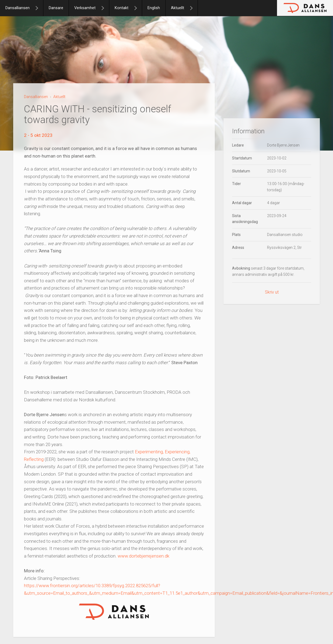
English (154, 8)
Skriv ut (272, 292)
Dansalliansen (17, 8)
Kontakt (122, 8)
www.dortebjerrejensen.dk (143, 556)
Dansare (56, 8)
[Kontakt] (138, 8)
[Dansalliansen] (39, 8)
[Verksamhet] (105, 8)
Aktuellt (178, 8)
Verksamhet (85, 8)
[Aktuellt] (194, 8)
